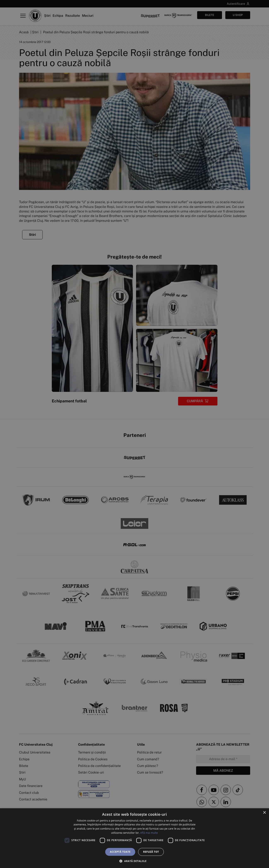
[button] (134, 861)
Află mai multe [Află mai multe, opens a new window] (149, 833)
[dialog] (134, 838)
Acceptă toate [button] (120, 852)
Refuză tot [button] (151, 852)
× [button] (264, 813)
